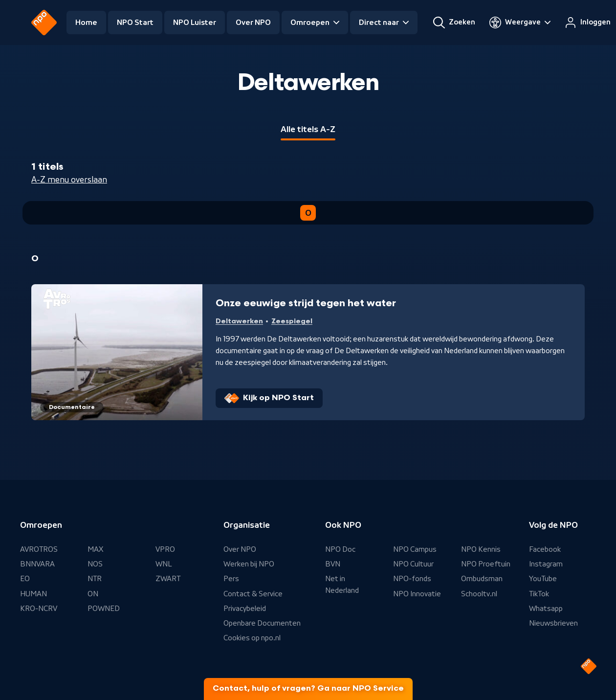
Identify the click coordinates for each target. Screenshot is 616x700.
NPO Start (135, 23)
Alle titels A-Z (308, 129)
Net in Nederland (342, 585)
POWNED (104, 609)
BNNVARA (37, 564)
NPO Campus (415, 549)
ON (93, 594)
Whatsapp (546, 609)
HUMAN (33, 594)
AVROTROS (39, 549)
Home (86, 23)
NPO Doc (340, 549)
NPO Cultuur (413, 564)
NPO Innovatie (417, 594)
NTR (95, 579)
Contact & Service (253, 594)
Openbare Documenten (262, 623)
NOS (95, 564)
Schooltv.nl (479, 594)
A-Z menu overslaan (69, 180)
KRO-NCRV (39, 609)
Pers (231, 579)
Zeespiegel (292, 321)
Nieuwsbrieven (553, 623)
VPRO (165, 549)
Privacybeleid (245, 609)
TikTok (539, 594)
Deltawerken (239, 321)
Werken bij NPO (249, 564)
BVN (333, 564)
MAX (95, 549)
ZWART (168, 579)
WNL (164, 564)
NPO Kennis (481, 549)
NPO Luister (195, 23)
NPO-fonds (412, 579)
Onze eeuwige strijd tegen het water (306, 303)
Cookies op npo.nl (252, 638)
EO (25, 579)
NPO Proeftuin (486, 564)
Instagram (546, 564)
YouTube (543, 579)
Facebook (545, 549)
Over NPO (253, 23)
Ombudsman (482, 579)
